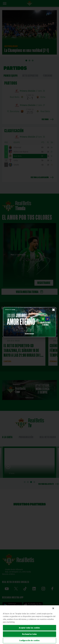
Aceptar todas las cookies (29, 628)
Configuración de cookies (29, 640)
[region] (30, 625)
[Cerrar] (53, 608)
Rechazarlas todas (29, 634)
